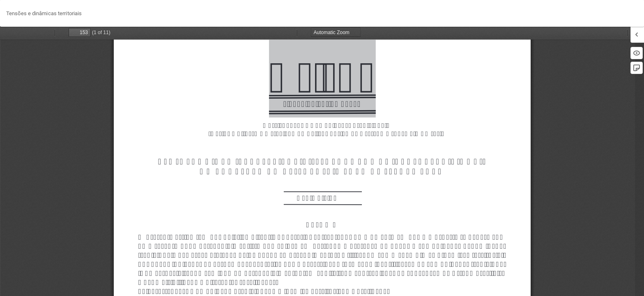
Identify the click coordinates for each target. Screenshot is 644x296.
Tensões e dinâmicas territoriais (44, 13)
